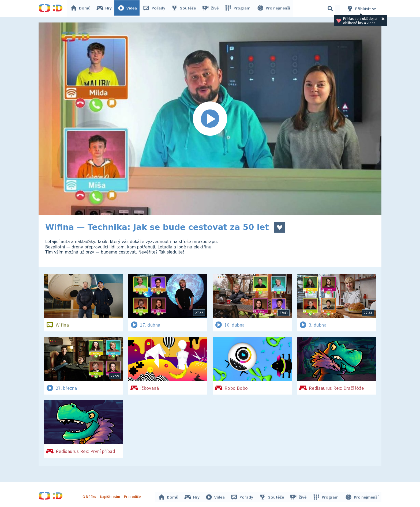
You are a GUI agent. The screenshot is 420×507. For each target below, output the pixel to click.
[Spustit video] (210, 119)
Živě (211, 9)
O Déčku (90, 496)
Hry (105, 9)
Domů (82, 9)
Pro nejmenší (274, 9)
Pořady (155, 9)
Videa (129, 9)
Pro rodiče (133, 496)
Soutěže (185, 9)
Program (238, 9)
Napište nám (111, 496)
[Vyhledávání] (330, 9)
